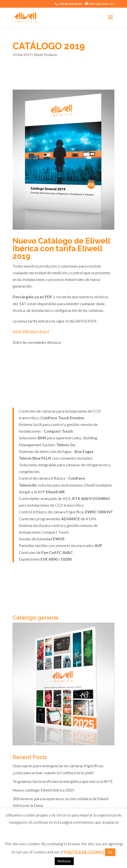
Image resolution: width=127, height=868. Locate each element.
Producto (51, 55)
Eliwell (38, 55)
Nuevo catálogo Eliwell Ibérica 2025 (43, 790)
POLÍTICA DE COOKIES (84, 852)
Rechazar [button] (64, 861)
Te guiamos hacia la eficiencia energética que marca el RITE (63, 781)
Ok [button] (110, 852)
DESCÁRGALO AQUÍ (31, 332)
